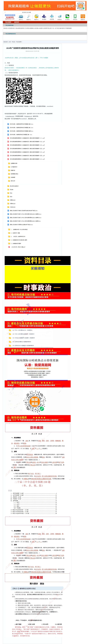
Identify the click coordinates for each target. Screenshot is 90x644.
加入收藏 (29, 12)
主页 (10, 42)
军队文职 (49, 28)
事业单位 (6, 28)
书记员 (58, 28)
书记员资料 (19, 42)
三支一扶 (54, 28)
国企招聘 (18, 28)
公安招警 (45, 28)
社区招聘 (10, 28)
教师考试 (22, 28)
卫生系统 (27, 28)
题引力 (14, 28)
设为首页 (24, 12)
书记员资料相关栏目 (11, 34)
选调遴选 (31, 28)
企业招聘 (40, 28)
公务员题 (36, 28)
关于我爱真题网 (68, 28)
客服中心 (36, 17)
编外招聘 (62, 28)
